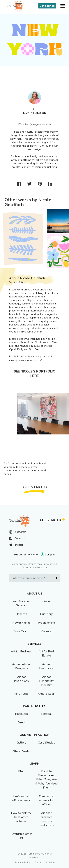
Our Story (46, 614)
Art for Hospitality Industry (46, 681)
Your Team (21, 631)
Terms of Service (45, 863)
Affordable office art (21, 836)
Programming (46, 623)
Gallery (21, 743)
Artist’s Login (46, 694)
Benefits (21, 614)
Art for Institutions (21, 679)
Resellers (21, 714)
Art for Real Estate (46, 654)
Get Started (47, 6)
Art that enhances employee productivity (46, 819)
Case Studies (46, 743)
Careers (46, 631)
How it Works (21, 623)
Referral (46, 714)
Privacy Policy (22, 863)
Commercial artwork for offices (46, 800)
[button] (62, 6)
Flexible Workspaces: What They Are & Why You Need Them (46, 779)
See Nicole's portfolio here (35, 374)
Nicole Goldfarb (35, 113)
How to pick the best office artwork (21, 817)
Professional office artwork (21, 798)
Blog (21, 771)
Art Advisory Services (21, 603)
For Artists (21, 694)
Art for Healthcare (46, 666)
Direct (21, 723)
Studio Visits (21, 751)
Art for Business (21, 652)
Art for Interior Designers (21, 666)
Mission (46, 601)
